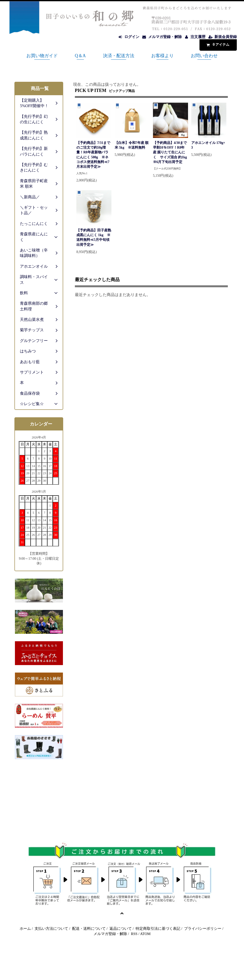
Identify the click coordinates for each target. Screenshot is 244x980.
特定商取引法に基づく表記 (158, 929)
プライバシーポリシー (203, 929)
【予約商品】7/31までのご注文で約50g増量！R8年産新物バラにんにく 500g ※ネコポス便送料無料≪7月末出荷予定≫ (93, 155)
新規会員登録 (226, 37)
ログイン (132, 37)
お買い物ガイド (42, 56)
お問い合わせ (204, 56)
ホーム (25, 929)
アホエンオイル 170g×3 (208, 145)
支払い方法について (51, 929)
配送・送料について (89, 929)
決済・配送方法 (119, 56)
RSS (134, 934)
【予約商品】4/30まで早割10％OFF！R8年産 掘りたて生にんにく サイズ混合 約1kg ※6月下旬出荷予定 (170, 152)
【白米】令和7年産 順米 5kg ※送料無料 (132, 145)
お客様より (162, 56)
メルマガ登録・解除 (165, 37)
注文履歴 (198, 37)
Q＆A (80, 56)
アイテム (217, 44)
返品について (121, 929)
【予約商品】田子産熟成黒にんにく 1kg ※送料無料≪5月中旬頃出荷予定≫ (94, 237)
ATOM (145, 934)
